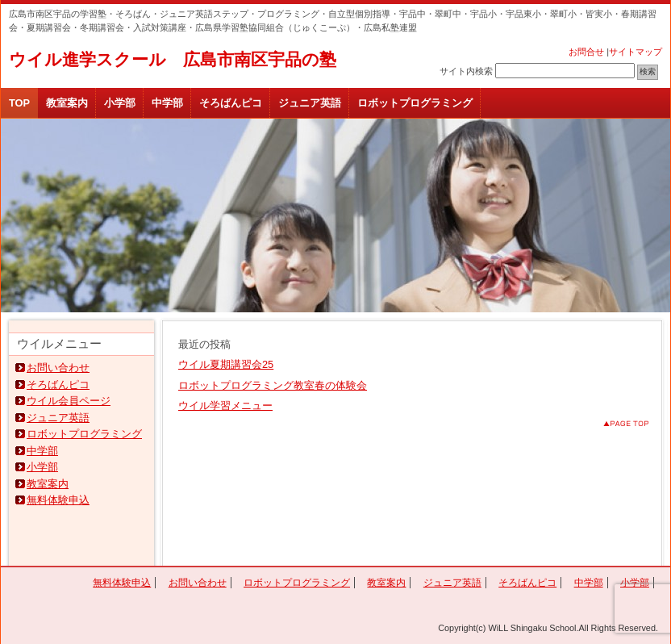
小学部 (120, 103)
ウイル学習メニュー (225, 406)
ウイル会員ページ (69, 401)
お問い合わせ (58, 368)
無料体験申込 (58, 500)
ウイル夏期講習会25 (226, 364)
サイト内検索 (466, 71)
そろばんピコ (231, 103)
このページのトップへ (613, 423)
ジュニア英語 (310, 103)
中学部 (167, 103)
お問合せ (586, 52)
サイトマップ (636, 52)
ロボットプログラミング (415, 103)
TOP (19, 103)
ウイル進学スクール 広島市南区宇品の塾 (173, 59)
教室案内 (67, 103)
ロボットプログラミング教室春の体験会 (273, 385)
